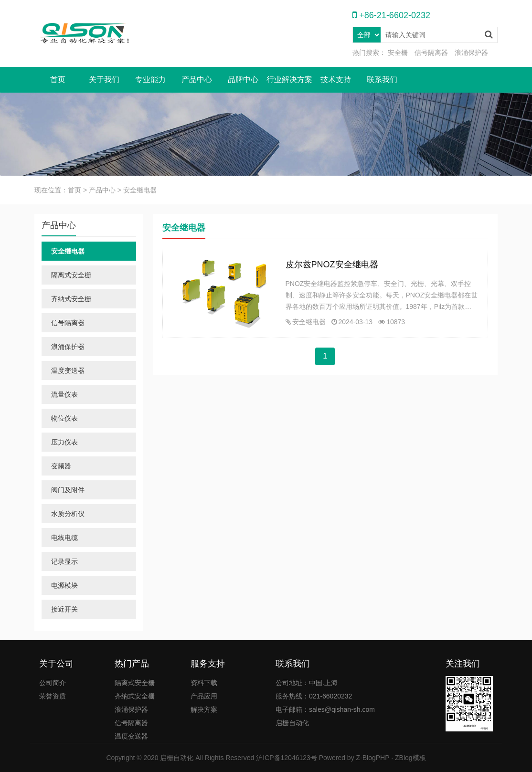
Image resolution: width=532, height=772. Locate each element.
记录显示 (64, 561)
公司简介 (53, 683)
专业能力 (150, 79)
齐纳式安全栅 (71, 299)
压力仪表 (64, 442)
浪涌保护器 (471, 53)
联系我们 (382, 79)
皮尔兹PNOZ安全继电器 (332, 264)
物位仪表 (64, 418)
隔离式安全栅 (71, 275)
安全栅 (398, 53)
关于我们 (104, 79)
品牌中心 (243, 79)
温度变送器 (68, 370)
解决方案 (204, 709)
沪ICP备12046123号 (287, 758)
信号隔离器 (431, 53)
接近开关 (64, 609)
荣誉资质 (53, 696)
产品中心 (197, 79)
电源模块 (64, 585)
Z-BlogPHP (373, 758)
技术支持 (336, 79)
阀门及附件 (68, 490)
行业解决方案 (289, 79)
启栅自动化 (177, 758)
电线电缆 (64, 538)
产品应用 (204, 696)
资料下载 (204, 683)
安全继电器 (309, 322)
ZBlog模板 (410, 758)
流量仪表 (64, 394)
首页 (58, 79)
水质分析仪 (68, 514)
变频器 (61, 466)
